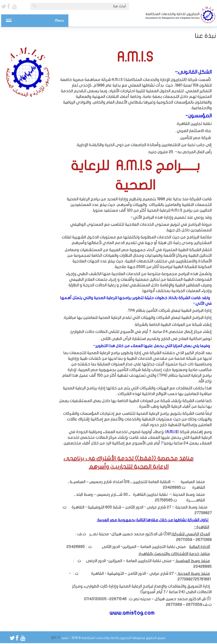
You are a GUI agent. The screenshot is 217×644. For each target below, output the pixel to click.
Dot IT (56, 638)
